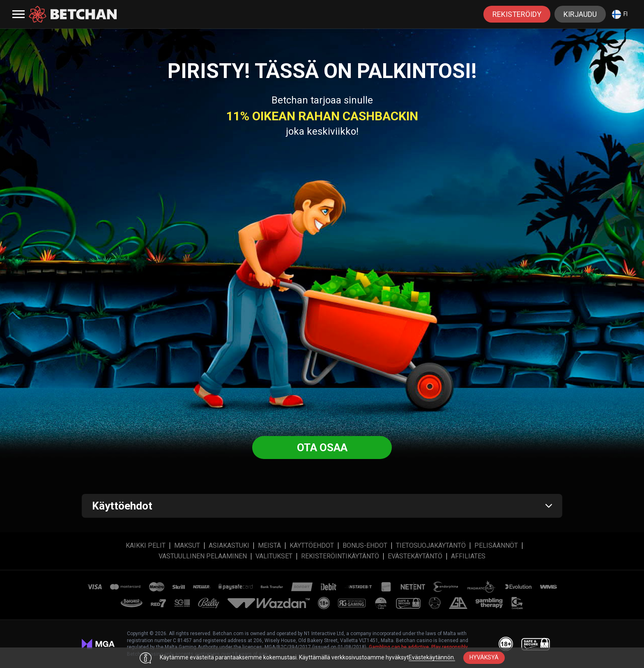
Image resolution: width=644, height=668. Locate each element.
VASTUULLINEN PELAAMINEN (203, 556)
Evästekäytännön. (432, 657)
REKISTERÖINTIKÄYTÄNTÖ (340, 556)
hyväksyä (484, 657)
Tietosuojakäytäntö (431, 546)
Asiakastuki (229, 546)
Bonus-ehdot (365, 546)
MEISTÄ (269, 546)
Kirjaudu (580, 14)
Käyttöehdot (312, 546)
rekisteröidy (517, 14)
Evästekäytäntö (415, 556)
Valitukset (274, 556)
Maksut (187, 546)
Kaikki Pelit (146, 546)
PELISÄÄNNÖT (496, 546)
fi (620, 14)
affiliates (468, 556)
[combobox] (620, 14)
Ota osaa (322, 448)
